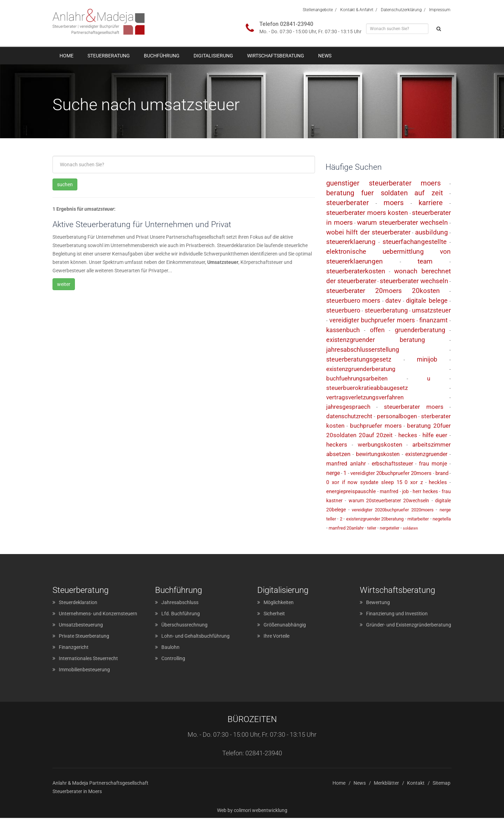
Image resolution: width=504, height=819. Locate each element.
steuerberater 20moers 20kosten (383, 292)
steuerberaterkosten (356, 272)
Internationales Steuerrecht (88, 659)
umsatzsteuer (431, 311)
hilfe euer (435, 436)
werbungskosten (380, 445)
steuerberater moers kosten (367, 213)
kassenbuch (343, 331)
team (425, 262)
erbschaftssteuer (392, 464)
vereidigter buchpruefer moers (372, 321)
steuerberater (348, 203)
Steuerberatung (109, 56)
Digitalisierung (213, 56)
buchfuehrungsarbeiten (357, 379)
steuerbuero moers (353, 302)
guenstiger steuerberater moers (383, 184)
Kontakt (416, 784)
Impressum (440, 10)
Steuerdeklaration (78, 603)
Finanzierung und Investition (397, 615)
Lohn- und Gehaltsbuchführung (195, 637)
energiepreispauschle (351, 492)
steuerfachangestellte (415, 243)
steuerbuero (343, 311)
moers (394, 203)
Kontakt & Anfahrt (357, 10)
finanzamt (433, 321)
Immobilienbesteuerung (84, 671)
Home (66, 56)
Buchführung (162, 56)
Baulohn (170, 648)
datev (393, 302)
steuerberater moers (414, 407)
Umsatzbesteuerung (81, 626)
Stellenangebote (318, 10)
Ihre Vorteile (276, 637)
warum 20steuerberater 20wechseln (389, 501)
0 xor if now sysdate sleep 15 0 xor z (374, 483)
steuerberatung (386, 311)
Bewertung (378, 603)
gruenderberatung (420, 331)
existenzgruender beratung (376, 341)
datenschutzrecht (349, 417)
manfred (389, 492)
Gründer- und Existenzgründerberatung (409, 626)
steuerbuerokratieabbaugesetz (367, 388)
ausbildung (432, 233)
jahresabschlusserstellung (363, 351)
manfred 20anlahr (346, 529)
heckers (337, 445)
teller (372, 529)
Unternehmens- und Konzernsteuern (98, 615)
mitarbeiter (418, 520)
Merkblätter (386, 784)
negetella (442, 520)
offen (377, 331)
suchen (65, 185)
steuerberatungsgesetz (359, 360)
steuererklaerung (351, 243)
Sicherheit (274, 615)
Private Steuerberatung (84, 637)
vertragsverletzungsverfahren (365, 398)
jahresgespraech (348, 407)
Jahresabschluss (180, 603)
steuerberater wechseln (414, 282)
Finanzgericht (74, 648)
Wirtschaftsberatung (276, 56)
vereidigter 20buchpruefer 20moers (391, 474)
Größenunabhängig (285, 626)
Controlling (173, 659)
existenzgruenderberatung (361, 370)
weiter (64, 285)
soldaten (410, 529)
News (325, 56)
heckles (438, 483)
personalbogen (397, 417)
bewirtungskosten (378, 455)
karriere (431, 203)
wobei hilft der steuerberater (368, 233)
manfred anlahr (346, 464)
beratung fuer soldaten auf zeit (385, 194)
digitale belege (427, 302)
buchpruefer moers (376, 426)
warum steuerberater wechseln (402, 223)
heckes (408, 436)
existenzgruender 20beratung (375, 520)
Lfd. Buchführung (181, 615)
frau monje (433, 464)
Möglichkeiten (279, 603)
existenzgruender (426, 455)
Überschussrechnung (184, 626)
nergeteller (390, 529)
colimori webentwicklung (261, 811)
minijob (427, 360)
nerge (333, 474)
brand (442, 474)
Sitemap (442, 784)
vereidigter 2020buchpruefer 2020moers (393, 510)
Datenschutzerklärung (401, 10)
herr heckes (425, 492)
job (405, 492)
